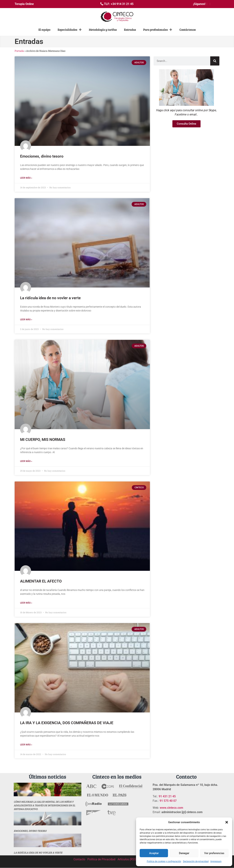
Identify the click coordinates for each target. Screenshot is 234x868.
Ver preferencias (214, 853)
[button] (227, 822)
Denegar (184, 853)
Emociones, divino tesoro (42, 156)
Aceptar (154, 853)
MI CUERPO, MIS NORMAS (43, 440)
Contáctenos (187, 30)
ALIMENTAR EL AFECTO (41, 581)
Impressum (216, 861)
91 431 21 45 (167, 796)
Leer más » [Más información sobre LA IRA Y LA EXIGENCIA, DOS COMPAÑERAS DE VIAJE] (26, 745)
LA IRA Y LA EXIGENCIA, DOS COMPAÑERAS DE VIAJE (67, 723)
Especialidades (70, 30)
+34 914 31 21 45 (122, 4)
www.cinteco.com (171, 808)
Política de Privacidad (101, 859)
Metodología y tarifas (103, 30)
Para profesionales (158, 30)
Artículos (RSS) (127, 859)
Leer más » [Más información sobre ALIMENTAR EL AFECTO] (26, 603)
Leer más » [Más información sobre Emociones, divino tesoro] (26, 178)
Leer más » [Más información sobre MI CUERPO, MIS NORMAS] (26, 461)
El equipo (44, 30)
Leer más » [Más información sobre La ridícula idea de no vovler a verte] (26, 320)
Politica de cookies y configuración (164, 861)
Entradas (130, 30)
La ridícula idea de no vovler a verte (50, 298)
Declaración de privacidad (196, 861)
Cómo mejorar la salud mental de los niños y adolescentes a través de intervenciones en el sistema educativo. (45, 805)
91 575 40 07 (168, 801)
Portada (19, 51)
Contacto (79, 859)
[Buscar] (215, 61)
